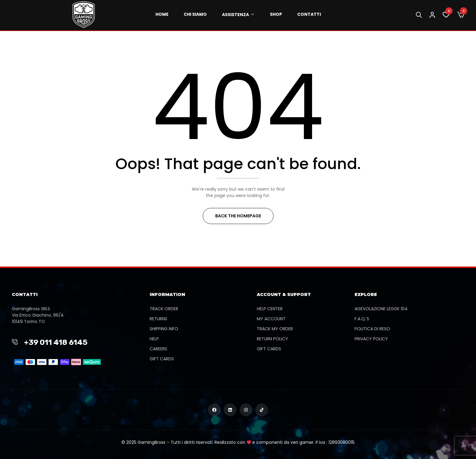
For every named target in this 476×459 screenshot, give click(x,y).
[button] (461, 15)
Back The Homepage (238, 216)
